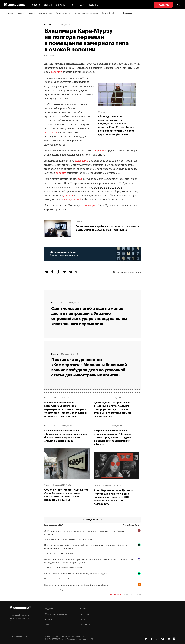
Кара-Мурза (49, 55)
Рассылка (85, 614)
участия (68, 195)
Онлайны (61, 5)
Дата (82, 5)
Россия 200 (86, 624)
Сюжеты (48, 5)
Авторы (49, 619)
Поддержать (163, 5)
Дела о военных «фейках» (86, 13)
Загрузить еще (93, 520)
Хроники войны (63, 13)
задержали (81, 161)
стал (79, 179)
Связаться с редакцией (127, 272)
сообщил (57, 72)
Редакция (50, 608)
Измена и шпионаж (26, 13)
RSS (83, 608)
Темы (48, 624)
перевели (100, 151)
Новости (35, 5)
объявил (61, 173)
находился (51, 133)
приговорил (90, 205)
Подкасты (93, 5)
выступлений (73, 199)
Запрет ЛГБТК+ (109, 13)
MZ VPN (84, 619)
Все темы (128, 13)
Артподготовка (46, 13)
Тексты (73, 5)
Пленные (9, 13)
